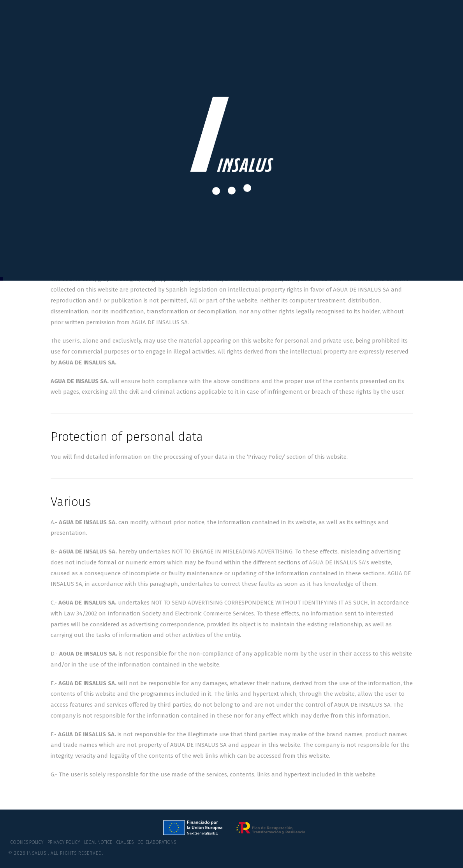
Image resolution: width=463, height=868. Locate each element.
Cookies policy (27, 842)
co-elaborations (157, 842)
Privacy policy (64, 842)
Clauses (125, 842)
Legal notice (98, 842)
